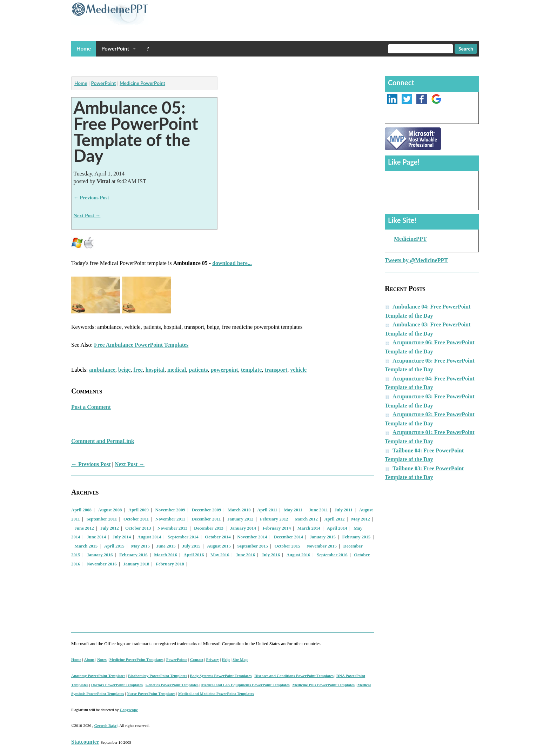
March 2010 (239, 510)
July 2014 (122, 537)
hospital (155, 370)
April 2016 (194, 555)
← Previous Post (91, 198)
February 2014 (277, 528)
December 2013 (209, 528)
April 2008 (81, 510)
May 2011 (293, 510)
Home (84, 48)
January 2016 (100, 555)
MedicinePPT (410, 239)
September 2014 (183, 537)
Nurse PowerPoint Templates (151, 694)
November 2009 (170, 510)
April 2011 (267, 510)
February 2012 (274, 519)
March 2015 (86, 546)
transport (276, 370)
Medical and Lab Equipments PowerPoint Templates (246, 685)
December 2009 (207, 510)
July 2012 (109, 528)
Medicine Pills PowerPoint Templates (323, 685)
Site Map (240, 659)
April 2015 (114, 546)
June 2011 (318, 510)
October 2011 (136, 519)
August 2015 (219, 546)
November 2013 (172, 528)
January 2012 (240, 519)
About (89, 659)
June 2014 (96, 537)
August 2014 (149, 537)
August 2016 (299, 555)
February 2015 (357, 537)
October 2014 (218, 537)
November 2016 (102, 564)
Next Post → (87, 215)
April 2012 (334, 519)
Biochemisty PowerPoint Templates (157, 676)
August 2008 (110, 510)
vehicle (298, 370)
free (138, 370)
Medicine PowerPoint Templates (136, 659)
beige (125, 370)
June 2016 (245, 555)
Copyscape (129, 710)
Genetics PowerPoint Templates (172, 685)
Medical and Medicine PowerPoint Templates (216, 694)
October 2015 (287, 546)
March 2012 (306, 519)
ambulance (102, 370)
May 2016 (220, 555)
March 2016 (166, 555)
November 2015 (321, 546)
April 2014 (337, 528)
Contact (197, 659)
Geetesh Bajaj (106, 725)
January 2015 (323, 537)
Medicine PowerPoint (142, 83)
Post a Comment (91, 407)
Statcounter (85, 742)
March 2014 (309, 528)
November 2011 (170, 519)
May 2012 (361, 519)
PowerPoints (177, 659)
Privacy (213, 659)
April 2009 (139, 510)
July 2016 (271, 555)
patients (198, 370)
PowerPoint (115, 48)
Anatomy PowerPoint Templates (98, 676)
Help (226, 659)
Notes (102, 659)
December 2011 (206, 519)
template (251, 370)
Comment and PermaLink (103, 441)
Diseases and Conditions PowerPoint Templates (294, 676)
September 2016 (332, 555)
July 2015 (191, 546)
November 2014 (252, 537)
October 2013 (138, 528)
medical (177, 370)
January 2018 (136, 564)
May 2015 (140, 546)
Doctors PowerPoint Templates (117, 685)
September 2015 (253, 546)
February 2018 (170, 564)
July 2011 (343, 510)
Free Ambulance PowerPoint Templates (141, 345)
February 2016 (133, 555)
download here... (232, 263)
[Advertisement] (199, 64)
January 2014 (243, 528)
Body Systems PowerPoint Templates (221, 676)
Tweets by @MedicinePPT (416, 260)
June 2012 (84, 528)
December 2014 (288, 537)
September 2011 (102, 519)
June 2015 (166, 546)
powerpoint (224, 370)
